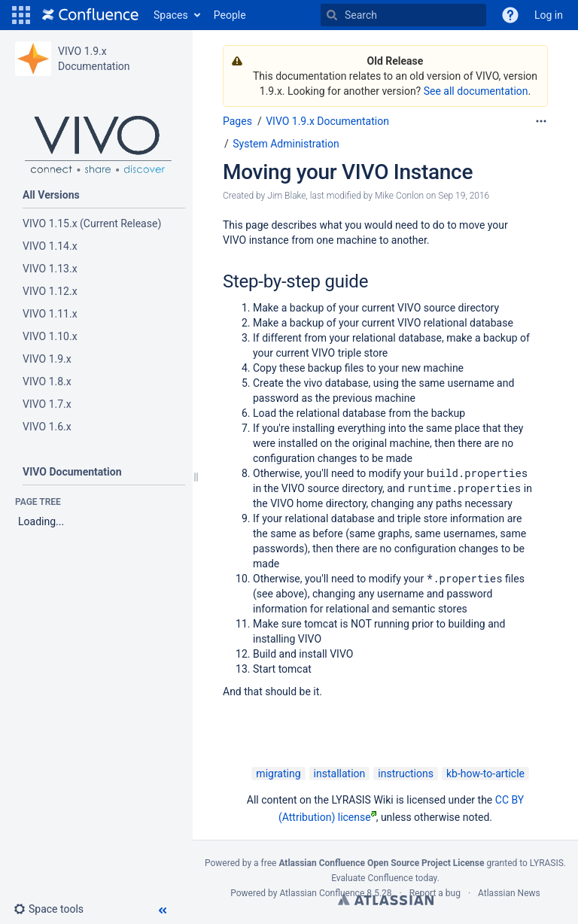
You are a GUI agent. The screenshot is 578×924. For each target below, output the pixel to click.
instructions (406, 774)
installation (340, 774)
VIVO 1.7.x (47, 404)
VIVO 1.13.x (50, 269)
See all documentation (476, 91)
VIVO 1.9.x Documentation (327, 121)
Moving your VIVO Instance (348, 172)
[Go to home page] (90, 15)
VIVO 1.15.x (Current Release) (92, 223)
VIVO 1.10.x (50, 336)
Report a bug (435, 893)
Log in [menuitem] (549, 15)
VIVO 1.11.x (50, 314)
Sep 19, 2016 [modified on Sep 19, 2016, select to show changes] (464, 196)
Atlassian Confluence (322, 893)
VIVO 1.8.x (47, 381)
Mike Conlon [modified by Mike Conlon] (399, 196)
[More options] (541, 121)
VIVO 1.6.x (47, 427)
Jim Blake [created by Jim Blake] (286, 196)
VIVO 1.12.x (51, 291)
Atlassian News (509, 893)
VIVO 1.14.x (50, 246)
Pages (237, 121)
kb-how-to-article (485, 774)
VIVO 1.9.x (47, 359)
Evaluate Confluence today (384, 878)
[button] (21, 15)
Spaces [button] (171, 15)
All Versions (51, 195)
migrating (278, 774)
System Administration (286, 144)
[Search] (332, 15)
